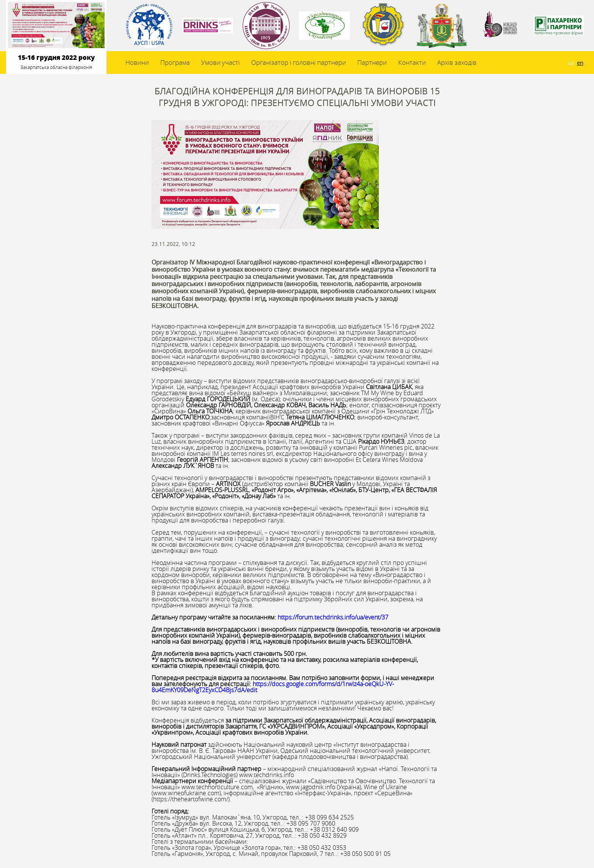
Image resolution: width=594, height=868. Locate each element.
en (580, 63)
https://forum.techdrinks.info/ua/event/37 (333, 617)
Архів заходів (457, 62)
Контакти (412, 62)
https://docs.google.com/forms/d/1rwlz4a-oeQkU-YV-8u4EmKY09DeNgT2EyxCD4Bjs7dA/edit (273, 687)
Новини (137, 62)
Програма (175, 62)
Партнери (372, 62)
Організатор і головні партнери (299, 62)
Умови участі (220, 62)
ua (571, 63)
